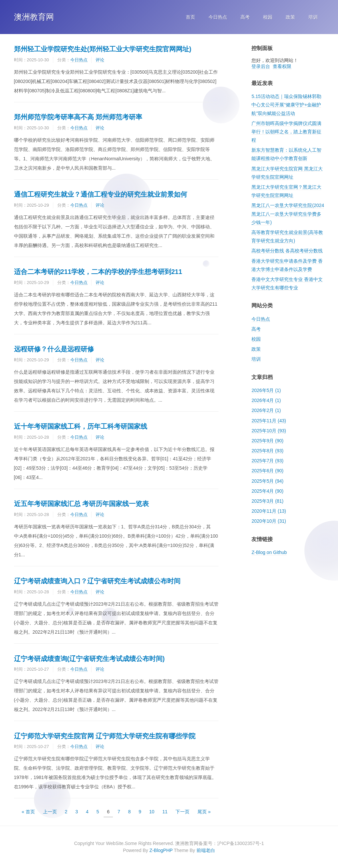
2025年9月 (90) (267, 441)
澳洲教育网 (34, 17)
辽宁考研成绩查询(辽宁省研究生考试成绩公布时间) (89, 659)
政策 (290, 17)
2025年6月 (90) (267, 471)
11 (165, 812)
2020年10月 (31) (269, 521)
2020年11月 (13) (269, 511)
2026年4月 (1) (266, 400)
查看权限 (282, 66)
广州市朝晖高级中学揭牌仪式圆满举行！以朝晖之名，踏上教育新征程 (286, 132)
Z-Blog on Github (269, 552)
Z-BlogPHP (161, 850)
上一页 (50, 812)
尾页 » (204, 812)
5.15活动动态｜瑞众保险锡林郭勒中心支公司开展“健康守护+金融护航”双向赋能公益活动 (286, 105)
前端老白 (206, 850)
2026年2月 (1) (266, 410)
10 (152, 812)
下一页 (182, 812)
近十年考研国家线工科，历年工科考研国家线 (81, 426)
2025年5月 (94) (267, 481)
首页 (190, 17)
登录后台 (261, 66)
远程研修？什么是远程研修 (54, 349)
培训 (313, 17)
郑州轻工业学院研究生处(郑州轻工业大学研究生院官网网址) (103, 49)
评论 (100, 60)
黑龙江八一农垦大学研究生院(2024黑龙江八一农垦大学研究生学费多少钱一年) (288, 214)
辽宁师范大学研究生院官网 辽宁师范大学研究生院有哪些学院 (105, 736)
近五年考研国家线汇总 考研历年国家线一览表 (81, 504)
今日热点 (218, 17)
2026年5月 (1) (266, 390)
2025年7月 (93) (267, 461)
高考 (245, 17)
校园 (268, 17)
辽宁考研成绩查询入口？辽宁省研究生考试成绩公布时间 (97, 581)
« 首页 (28, 812)
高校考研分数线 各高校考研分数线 (287, 251)
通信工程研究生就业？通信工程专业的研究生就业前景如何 (101, 194)
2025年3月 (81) (267, 501)
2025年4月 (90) (267, 491)
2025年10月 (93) (269, 431)
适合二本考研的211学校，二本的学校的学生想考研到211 (98, 272)
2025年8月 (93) (267, 451)
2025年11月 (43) (269, 421)
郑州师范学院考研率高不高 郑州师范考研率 (78, 117)
